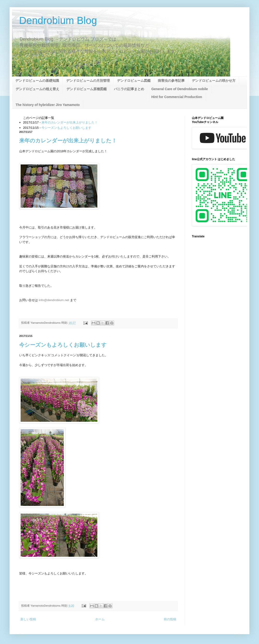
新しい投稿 (28, 619)
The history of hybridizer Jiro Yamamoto (48, 105)
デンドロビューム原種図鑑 (87, 89)
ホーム (100, 619)
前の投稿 (170, 619)
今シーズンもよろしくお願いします (66, 128)
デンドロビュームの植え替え (37, 89)
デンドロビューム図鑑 (134, 81)
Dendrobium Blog (58, 20)
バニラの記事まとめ (129, 89)
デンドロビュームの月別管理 (88, 81)
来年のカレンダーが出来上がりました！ (70, 122)
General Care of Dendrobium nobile (180, 89)
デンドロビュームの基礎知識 (37, 81)
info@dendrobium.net (54, 300)
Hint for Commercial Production (177, 97)
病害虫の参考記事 (171, 81)
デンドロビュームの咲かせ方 (214, 81)
